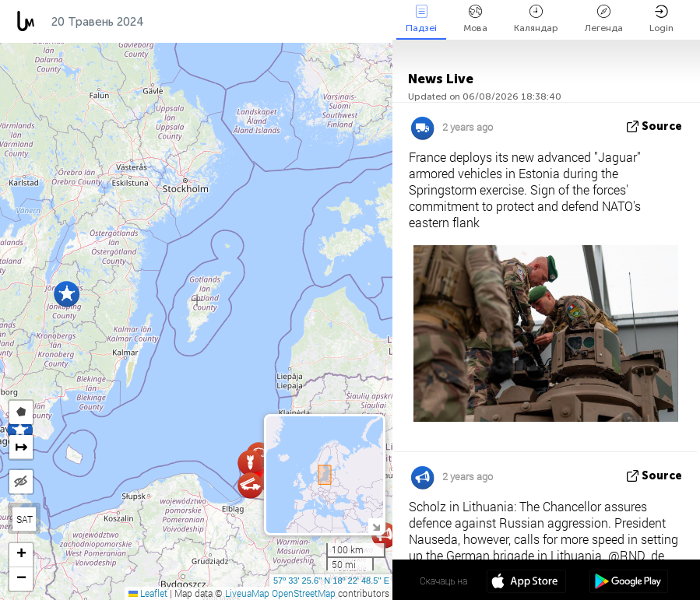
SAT (25, 519)
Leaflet (148, 593)
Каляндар (536, 19)
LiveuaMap (247, 593)
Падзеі (421, 19)
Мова (475, 19)
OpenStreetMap (304, 593)
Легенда (604, 19)
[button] (67, 294)
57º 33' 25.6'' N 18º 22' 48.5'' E (331, 581)
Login (661, 19)
